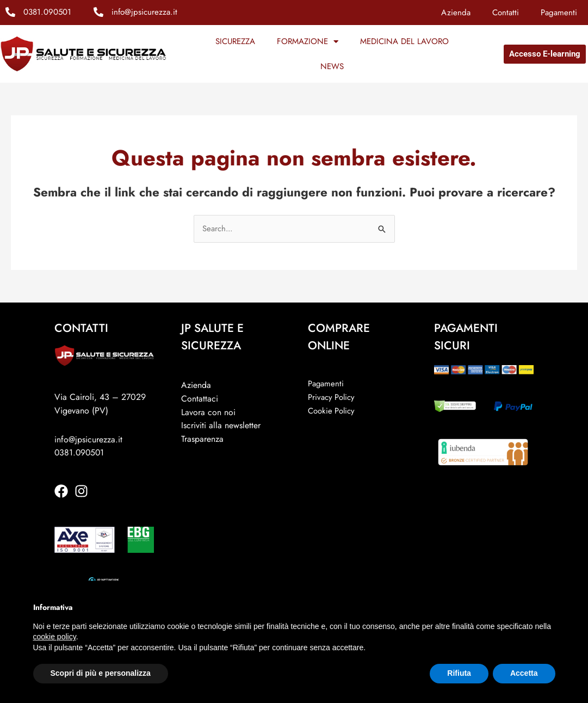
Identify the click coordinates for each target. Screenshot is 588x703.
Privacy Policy (332, 397)
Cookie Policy (332, 411)
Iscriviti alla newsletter (221, 426)
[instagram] (83, 491)
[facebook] (63, 491)
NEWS (332, 66)
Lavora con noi (208, 412)
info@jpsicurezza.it (144, 12)
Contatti (506, 13)
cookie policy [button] (55, 637)
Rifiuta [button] (459, 673)
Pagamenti (559, 13)
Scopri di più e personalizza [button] (101, 673)
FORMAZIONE (308, 42)
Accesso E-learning (545, 54)
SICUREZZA (235, 41)
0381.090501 (47, 12)
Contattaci (200, 399)
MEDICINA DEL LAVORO (404, 41)
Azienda (456, 13)
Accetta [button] (524, 673)
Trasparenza (202, 439)
